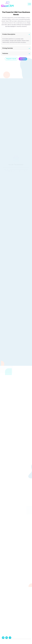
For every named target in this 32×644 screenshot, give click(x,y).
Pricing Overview (8, 48)
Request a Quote (11, 59)
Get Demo (23, 59)
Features (5, 54)
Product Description (9, 34)
